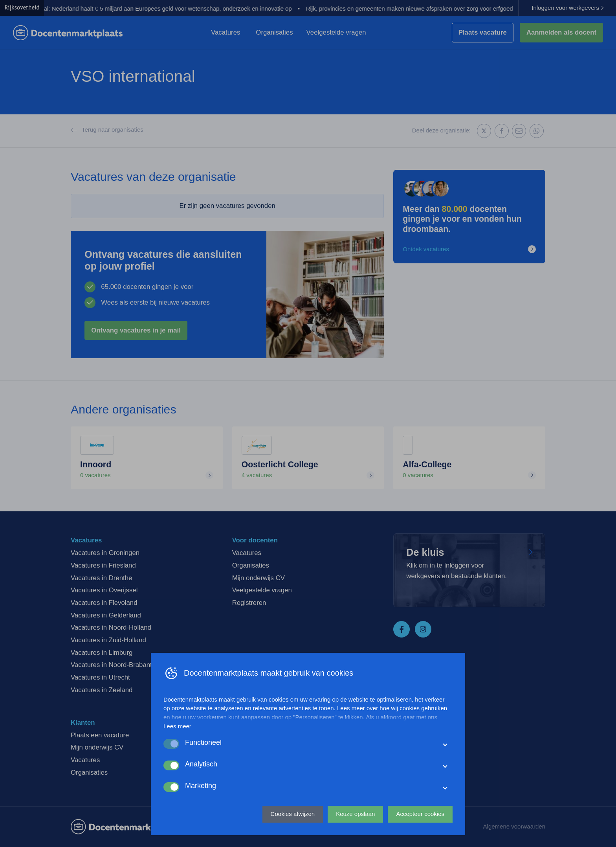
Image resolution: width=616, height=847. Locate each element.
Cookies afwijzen (293, 814)
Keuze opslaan (355, 814)
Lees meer (177, 726)
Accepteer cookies (420, 814)
